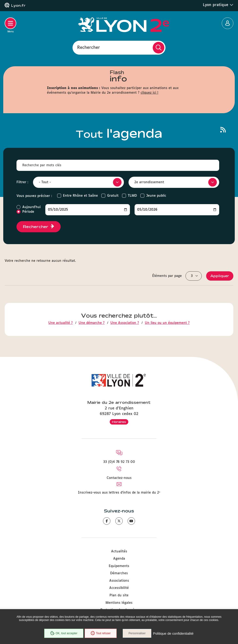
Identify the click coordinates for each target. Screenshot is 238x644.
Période (28, 212)
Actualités (119, 551)
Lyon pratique (218, 5)
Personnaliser (137, 633)
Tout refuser (101, 633)
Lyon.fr (18, 6)
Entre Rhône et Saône (80, 196)
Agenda (119, 559)
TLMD (132, 196)
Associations (119, 581)
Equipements (119, 566)
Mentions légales (119, 603)
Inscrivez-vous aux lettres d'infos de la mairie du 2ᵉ (119, 493)
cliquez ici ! (149, 93)
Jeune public (156, 196)
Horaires (119, 422)
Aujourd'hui (31, 207)
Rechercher (89, 47)
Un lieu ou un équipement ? (167, 323)
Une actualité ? (61, 323)
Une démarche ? (92, 323)
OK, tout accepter (64, 633)
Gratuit (113, 196)
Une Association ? (125, 323)
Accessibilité (119, 588)
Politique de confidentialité (173, 633)
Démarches (119, 573)
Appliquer (220, 276)
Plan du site (119, 595)
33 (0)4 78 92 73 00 (119, 462)
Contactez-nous (119, 478)
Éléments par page (167, 276)
